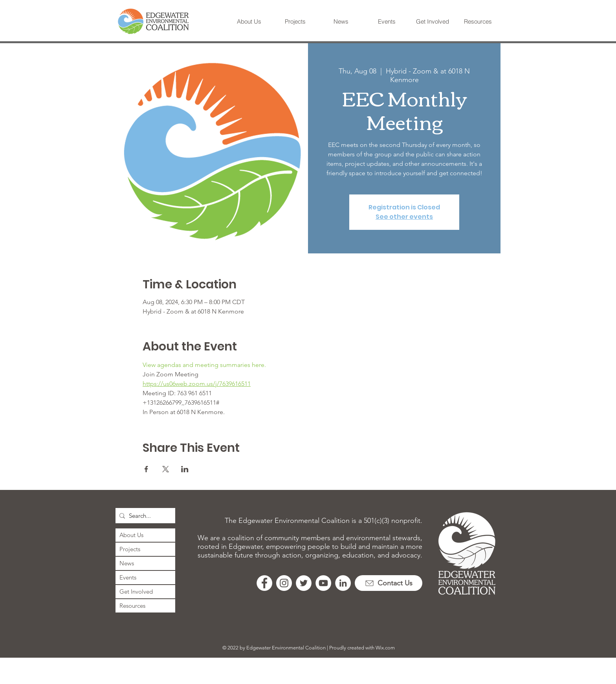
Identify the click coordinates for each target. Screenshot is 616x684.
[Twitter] (304, 583)
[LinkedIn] (343, 583)
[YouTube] (323, 583)
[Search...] (144, 516)
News (127, 563)
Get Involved (136, 591)
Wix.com (385, 648)
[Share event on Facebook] (146, 469)
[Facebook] (264, 583)
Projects (130, 549)
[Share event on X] (166, 469)
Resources (132, 606)
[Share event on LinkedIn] (185, 469)
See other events (404, 217)
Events (128, 577)
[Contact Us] (389, 583)
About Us (131, 535)
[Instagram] (284, 583)
